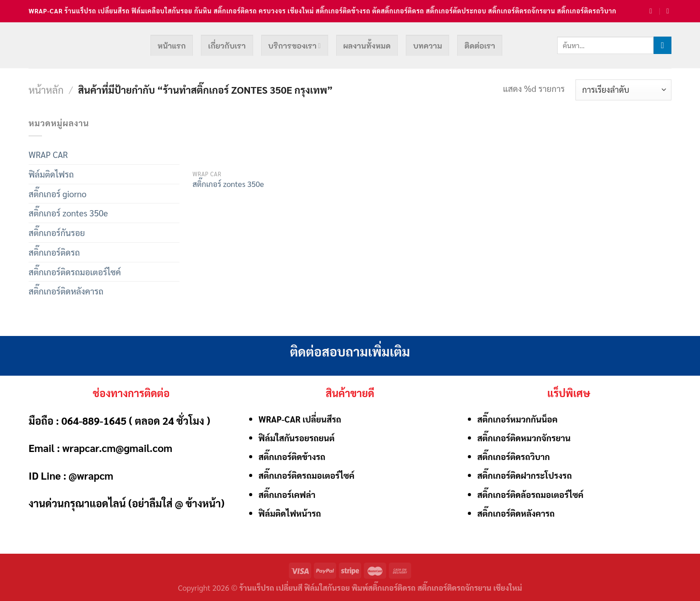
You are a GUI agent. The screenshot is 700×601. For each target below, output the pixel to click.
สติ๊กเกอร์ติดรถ (54, 252)
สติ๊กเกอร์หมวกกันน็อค (517, 419)
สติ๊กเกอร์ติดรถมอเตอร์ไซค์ (75, 271)
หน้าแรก (172, 46)
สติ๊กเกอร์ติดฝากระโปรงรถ (525, 475)
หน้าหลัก (46, 89)
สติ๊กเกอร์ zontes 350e (68, 213)
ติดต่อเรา (480, 46)
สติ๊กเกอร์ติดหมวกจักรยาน (524, 437)
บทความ (427, 46)
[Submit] (662, 46)
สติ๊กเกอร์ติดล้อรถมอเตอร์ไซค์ (530, 494)
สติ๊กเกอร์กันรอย (57, 232)
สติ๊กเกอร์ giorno (58, 193)
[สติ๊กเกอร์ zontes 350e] (229, 140)
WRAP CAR (48, 154)
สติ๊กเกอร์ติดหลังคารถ (66, 291)
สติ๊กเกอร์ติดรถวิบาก (514, 456)
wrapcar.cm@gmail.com (117, 448)
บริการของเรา (295, 46)
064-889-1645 (94, 420)
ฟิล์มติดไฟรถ (51, 174)
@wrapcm (91, 475)
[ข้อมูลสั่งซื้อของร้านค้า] (623, 90)
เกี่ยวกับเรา (227, 46)
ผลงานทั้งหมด (367, 46)
